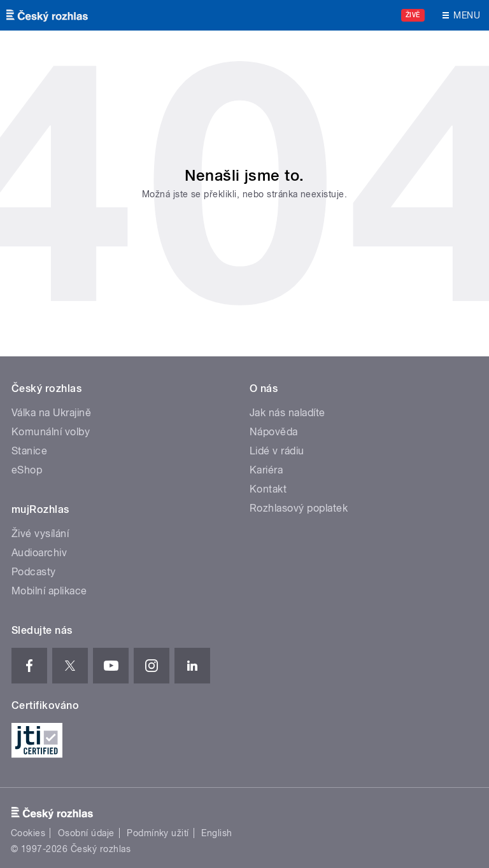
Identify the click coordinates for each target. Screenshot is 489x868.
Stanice (29, 451)
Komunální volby (51, 432)
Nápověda (274, 432)
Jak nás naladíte (287, 413)
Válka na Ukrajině (51, 413)
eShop (27, 470)
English (216, 833)
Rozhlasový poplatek (299, 508)
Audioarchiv (39, 553)
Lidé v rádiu (277, 451)
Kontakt (268, 489)
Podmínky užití (158, 833)
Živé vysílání (40, 534)
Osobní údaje (86, 833)
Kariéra (266, 470)
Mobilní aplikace (49, 591)
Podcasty (34, 572)
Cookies (28, 833)
